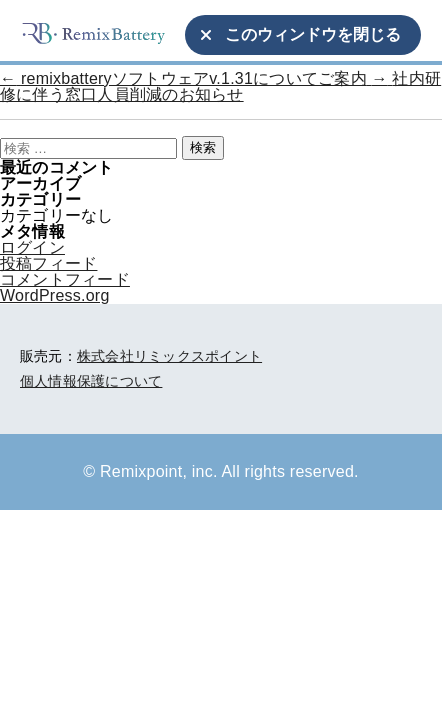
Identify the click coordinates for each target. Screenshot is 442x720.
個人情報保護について (91, 381)
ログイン (32, 247)
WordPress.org (55, 295)
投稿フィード (48, 263)
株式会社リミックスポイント (169, 356)
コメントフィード (65, 279)
